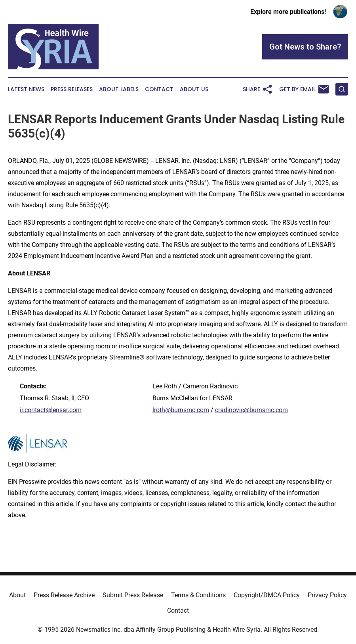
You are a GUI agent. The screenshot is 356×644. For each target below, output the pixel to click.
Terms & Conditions (198, 595)
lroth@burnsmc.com (181, 410)
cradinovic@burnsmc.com (251, 410)
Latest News (26, 89)
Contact (159, 89)
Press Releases (72, 89)
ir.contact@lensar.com (51, 410)
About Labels (119, 89)
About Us (194, 89)
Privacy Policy (327, 595)
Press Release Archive (64, 595)
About (17, 595)
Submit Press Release (133, 595)
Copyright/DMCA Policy (267, 595)
